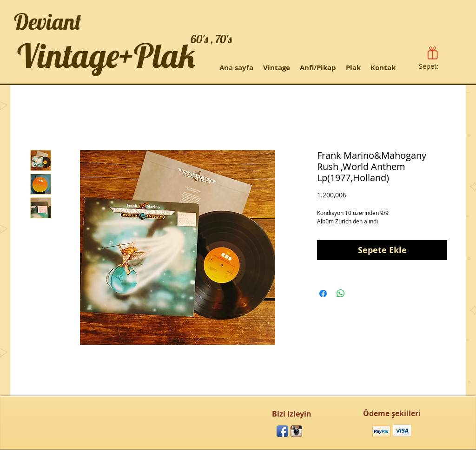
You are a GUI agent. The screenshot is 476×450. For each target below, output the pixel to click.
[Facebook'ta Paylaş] (323, 293)
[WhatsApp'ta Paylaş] (341, 293)
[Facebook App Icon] (282, 431)
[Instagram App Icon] (296, 431)
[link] (434, 66)
